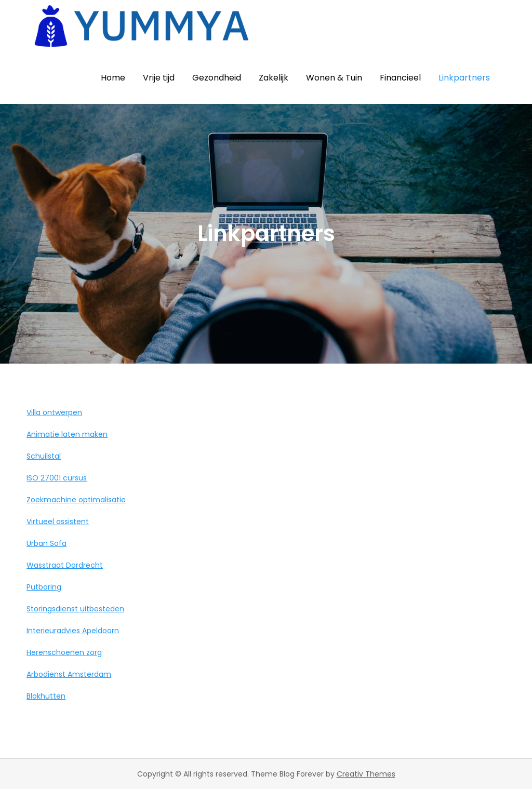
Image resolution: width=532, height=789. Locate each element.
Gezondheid (217, 78)
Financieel (400, 78)
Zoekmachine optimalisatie (76, 500)
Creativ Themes (366, 774)
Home (113, 78)
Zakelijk (274, 78)
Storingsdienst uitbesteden (75, 609)
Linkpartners (464, 78)
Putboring (44, 587)
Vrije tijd (159, 78)
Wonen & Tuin (334, 78)
